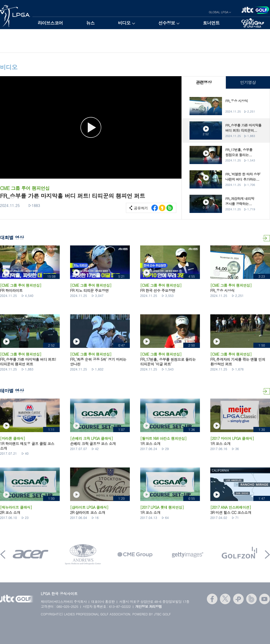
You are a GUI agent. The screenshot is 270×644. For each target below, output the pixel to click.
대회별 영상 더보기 (266, 238)
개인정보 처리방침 (149, 606)
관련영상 (204, 82)
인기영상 (248, 82)
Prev (3, 554)
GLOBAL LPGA (219, 12)
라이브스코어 (50, 23)
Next (267, 554)
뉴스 (90, 23)
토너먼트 (211, 23)
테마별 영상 (266, 391)
